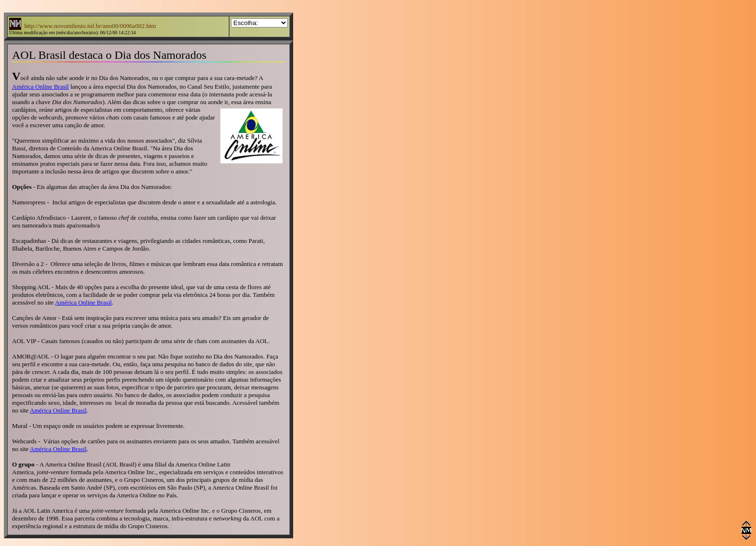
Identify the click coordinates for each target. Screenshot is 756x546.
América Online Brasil (40, 87)
